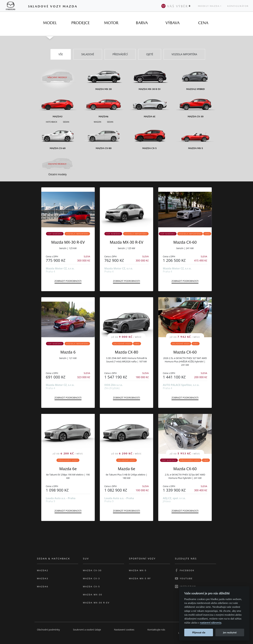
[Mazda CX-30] (195, 105)
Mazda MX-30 (93, 595)
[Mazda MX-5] (195, 137)
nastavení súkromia (211, 623)
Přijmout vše (199, 632)
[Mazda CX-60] (58, 137)
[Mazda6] (104, 105)
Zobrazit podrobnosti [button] (68, 281)
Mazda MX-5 (138, 570)
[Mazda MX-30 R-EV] (149, 78)
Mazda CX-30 (92, 570)
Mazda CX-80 (127, 352)
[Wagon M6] (97, 122)
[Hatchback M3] (51, 122)
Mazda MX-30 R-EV (68, 242)
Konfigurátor (238, 6)
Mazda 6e (68, 469)
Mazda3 (43, 578)
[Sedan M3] (66, 122)
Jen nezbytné (230, 632)
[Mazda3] (58, 105)
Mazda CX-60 (185, 242)
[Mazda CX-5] (149, 137)
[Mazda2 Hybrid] (195, 78)
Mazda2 (43, 570)
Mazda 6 (68, 352)
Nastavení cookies (124, 629)
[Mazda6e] (149, 105)
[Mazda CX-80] (104, 137)
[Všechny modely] (58, 75)
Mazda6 (43, 586)
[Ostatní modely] (58, 164)
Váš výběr (177, 6)
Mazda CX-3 (91, 578)
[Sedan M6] (110, 122)
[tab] (50, 23)
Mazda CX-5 (91, 586)
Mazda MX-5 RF (140, 578)
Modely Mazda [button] (209, 6)
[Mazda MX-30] (104, 78)
